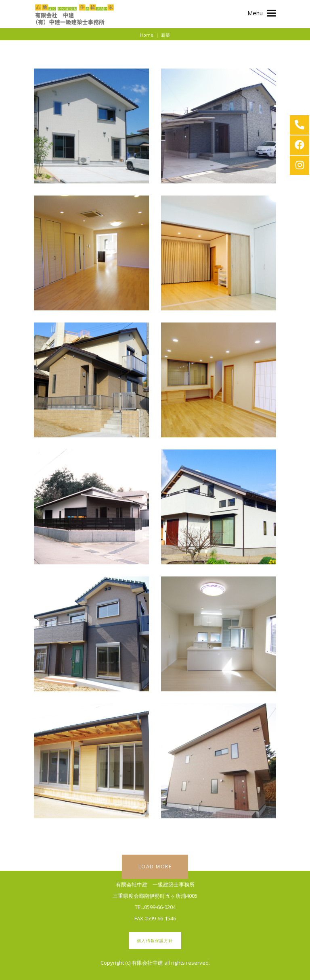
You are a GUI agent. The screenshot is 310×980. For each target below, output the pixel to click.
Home (147, 35)
